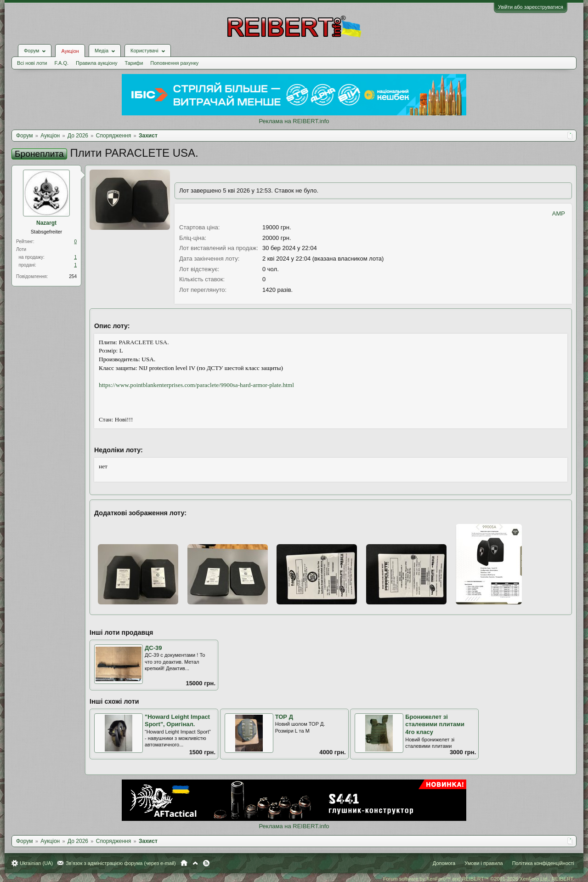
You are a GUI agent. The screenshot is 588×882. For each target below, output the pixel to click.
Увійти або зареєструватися (531, 7)
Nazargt (46, 223)
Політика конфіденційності (543, 863)
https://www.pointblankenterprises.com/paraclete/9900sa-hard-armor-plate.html (196, 385)
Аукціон (70, 51)
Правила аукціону (96, 63)
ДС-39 (153, 648)
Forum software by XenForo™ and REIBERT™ (479, 879)
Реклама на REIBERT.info (294, 121)
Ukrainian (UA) (36, 863)
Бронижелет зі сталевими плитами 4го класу (435, 724)
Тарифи (134, 63)
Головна (184, 863)
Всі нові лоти (32, 63)
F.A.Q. (61, 63)
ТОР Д (284, 717)
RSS (206, 863)
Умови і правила (483, 863)
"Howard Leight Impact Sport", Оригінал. (177, 721)
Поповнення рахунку (174, 63)
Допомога (444, 863)
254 (73, 276)
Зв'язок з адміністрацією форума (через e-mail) (121, 863)
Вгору (195, 863)
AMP (559, 213)
